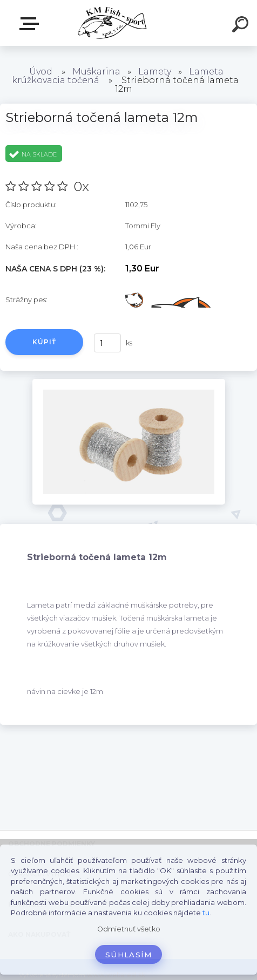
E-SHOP (31, 24)
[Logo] (113, 23)
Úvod (41, 72)
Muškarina (96, 72)
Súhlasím (128, 955)
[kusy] (107, 343)
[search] (242, 26)
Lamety (155, 72)
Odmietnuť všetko (129, 929)
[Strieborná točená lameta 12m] (129, 383)
